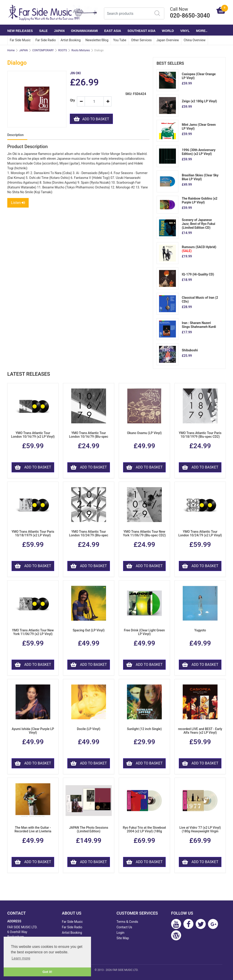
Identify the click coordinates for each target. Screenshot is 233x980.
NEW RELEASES (20, 31)
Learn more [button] (21, 958)
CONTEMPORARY (43, 50)
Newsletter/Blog (97, 40)
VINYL (185, 31)
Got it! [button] (47, 972)
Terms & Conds (127, 922)
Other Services (141, 40)
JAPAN (59, 31)
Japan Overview (168, 40)
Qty (72, 100)
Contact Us (124, 927)
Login (120, 933)
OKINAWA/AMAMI (84, 31)
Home (11, 50)
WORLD (168, 31)
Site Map (123, 938)
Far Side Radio (46, 40)
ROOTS (63, 50)
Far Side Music (20, 40)
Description (15, 135)
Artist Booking (71, 40)
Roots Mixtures (81, 50)
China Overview (195, 40)
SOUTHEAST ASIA (141, 31)
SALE (43, 31)
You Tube (120, 40)
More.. (202, 31)
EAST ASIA (113, 31)
